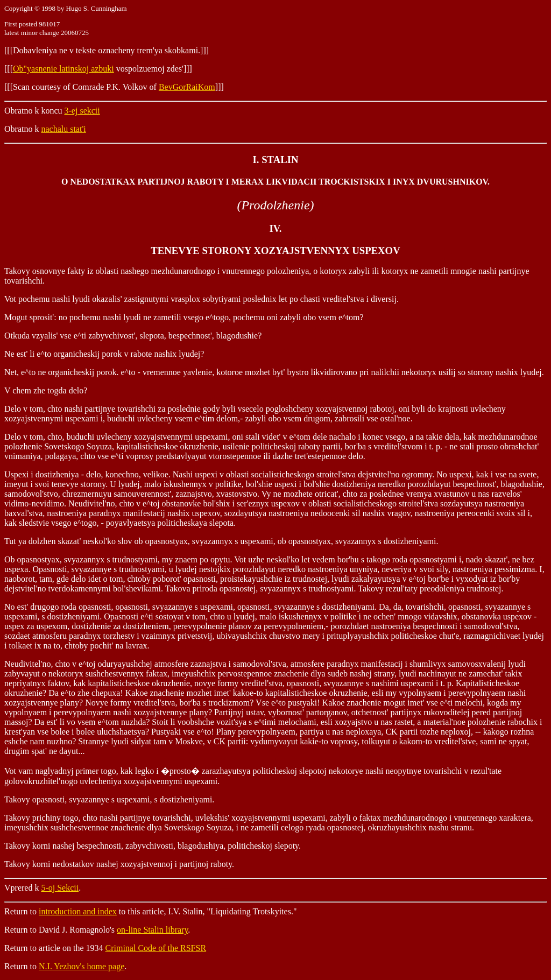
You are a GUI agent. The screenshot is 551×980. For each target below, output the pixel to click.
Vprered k (23, 888)
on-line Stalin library (152, 930)
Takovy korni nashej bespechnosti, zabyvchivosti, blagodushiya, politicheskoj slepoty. (153, 846)
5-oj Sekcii (60, 888)
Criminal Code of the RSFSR (156, 948)
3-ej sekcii (82, 111)
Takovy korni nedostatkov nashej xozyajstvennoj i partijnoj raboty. (119, 864)
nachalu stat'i (63, 129)
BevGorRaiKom (187, 87)
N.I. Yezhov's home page (82, 966)
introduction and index (78, 911)
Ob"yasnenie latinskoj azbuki (63, 69)
